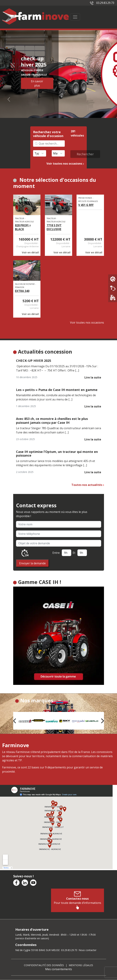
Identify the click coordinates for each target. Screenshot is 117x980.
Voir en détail (30, 252)
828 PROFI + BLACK (23, 227)
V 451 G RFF (86, 205)
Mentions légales (81, 965)
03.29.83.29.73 (102, 3)
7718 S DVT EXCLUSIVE (54, 227)
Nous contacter (88, 950)
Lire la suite (93, 377)
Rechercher (85, 154)
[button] (15, 721)
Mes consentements (59, 969)
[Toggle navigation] (75, 17)
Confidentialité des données (44, 965)
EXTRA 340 (22, 291)
